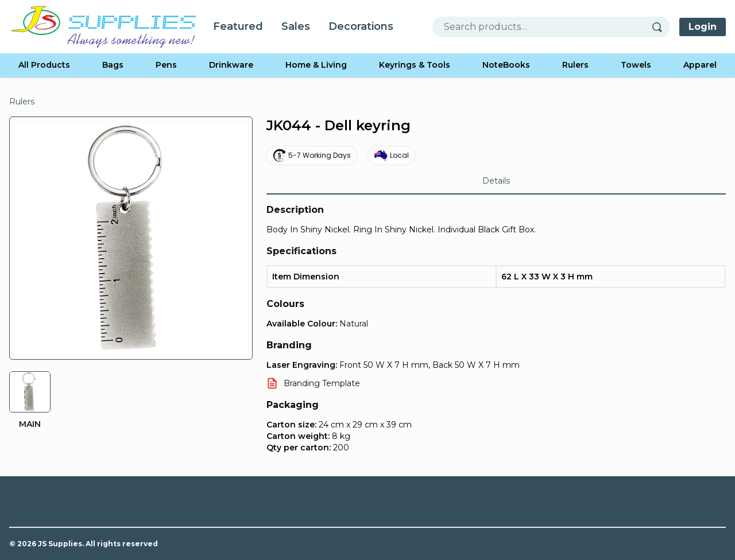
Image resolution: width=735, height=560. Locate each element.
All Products (44, 65)
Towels (636, 65)
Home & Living (316, 65)
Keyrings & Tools (415, 65)
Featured (238, 26)
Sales (296, 26)
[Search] (661, 27)
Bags (113, 65)
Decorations (361, 26)
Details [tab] (496, 181)
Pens (166, 65)
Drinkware (231, 65)
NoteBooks (506, 65)
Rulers (575, 65)
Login (703, 27)
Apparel (700, 65)
